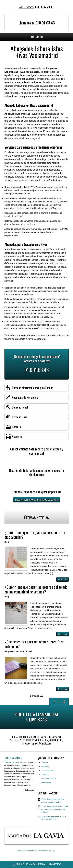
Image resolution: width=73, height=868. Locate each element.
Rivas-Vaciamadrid (49, 779)
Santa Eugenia (47, 771)
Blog (7, 542)
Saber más (29, 790)
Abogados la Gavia (12, 762)
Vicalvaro (45, 775)
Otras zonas (46, 783)
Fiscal (12, 651)
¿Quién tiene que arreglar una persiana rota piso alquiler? (35, 535)
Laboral (28, 651)
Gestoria (20, 651)
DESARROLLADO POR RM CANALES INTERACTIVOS (34, 851)
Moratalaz (45, 766)
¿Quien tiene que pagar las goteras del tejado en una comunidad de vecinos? (36, 589)
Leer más (62, 579)
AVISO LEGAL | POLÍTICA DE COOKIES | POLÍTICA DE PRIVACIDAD (16, 827)
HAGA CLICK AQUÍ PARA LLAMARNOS (36, 865)
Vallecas (45, 762)
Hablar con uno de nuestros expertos (36, 500)
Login (53, 851)
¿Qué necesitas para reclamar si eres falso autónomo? (34, 644)
